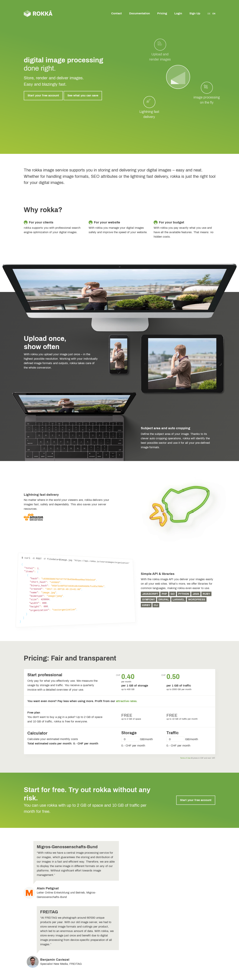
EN (214, 14)
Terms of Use (185, 758)
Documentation (140, 13)
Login (178, 13)
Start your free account (43, 95)
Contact (117, 13)
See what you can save (83, 95)
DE (209, 14)
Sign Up (195, 13)
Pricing (162, 13)
